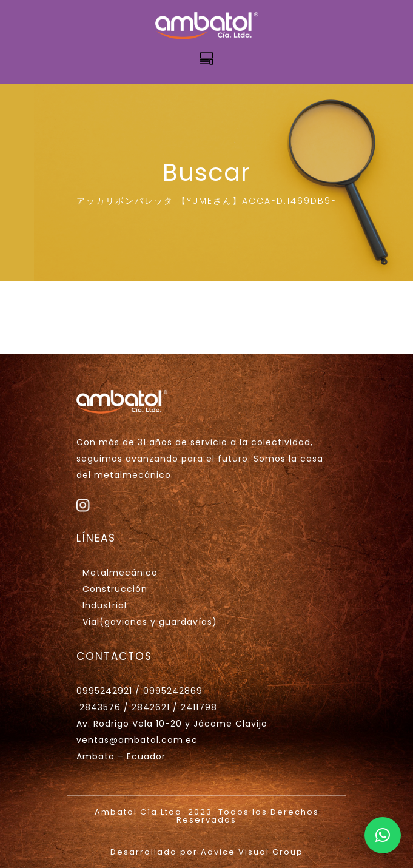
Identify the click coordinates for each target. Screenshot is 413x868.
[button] (383, 835)
